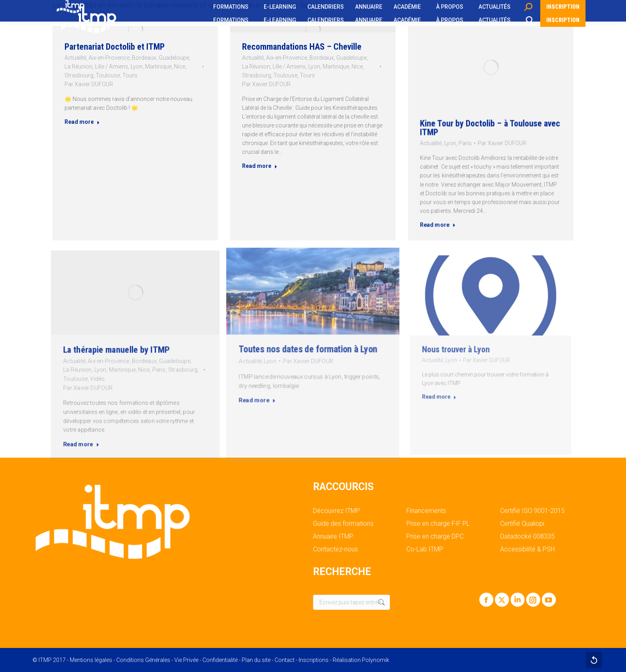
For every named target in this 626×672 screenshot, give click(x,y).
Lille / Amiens (115, 75)
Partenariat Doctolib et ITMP (117, 58)
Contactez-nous (335, 549)
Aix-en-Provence (112, 68)
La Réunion (86, 75)
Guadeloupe (169, 68)
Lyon (137, 75)
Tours (130, 83)
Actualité (83, 68)
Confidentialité (220, 660)
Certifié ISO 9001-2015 (532, 511)
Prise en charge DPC (435, 537)
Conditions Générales (143, 660)
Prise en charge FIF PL (438, 524)
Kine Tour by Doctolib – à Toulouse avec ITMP (490, 130)
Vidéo (117, 366)
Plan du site (256, 660)
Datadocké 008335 (527, 537)
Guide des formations (343, 524)
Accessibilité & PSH (527, 549)
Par (95, 91)
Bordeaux (143, 68)
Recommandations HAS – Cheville (305, 70)
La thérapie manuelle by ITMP (126, 352)
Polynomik (376, 660)
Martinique (155, 75)
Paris (476, 139)
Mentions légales (91, 660)
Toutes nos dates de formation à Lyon (311, 353)
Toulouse (111, 83)
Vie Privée (186, 660)
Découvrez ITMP (336, 511)
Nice (174, 75)
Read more (89, 123)
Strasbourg (86, 83)
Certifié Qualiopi (522, 524)
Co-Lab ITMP (425, 549)
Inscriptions (314, 660)
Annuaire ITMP (333, 537)
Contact (285, 660)
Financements (426, 511)
